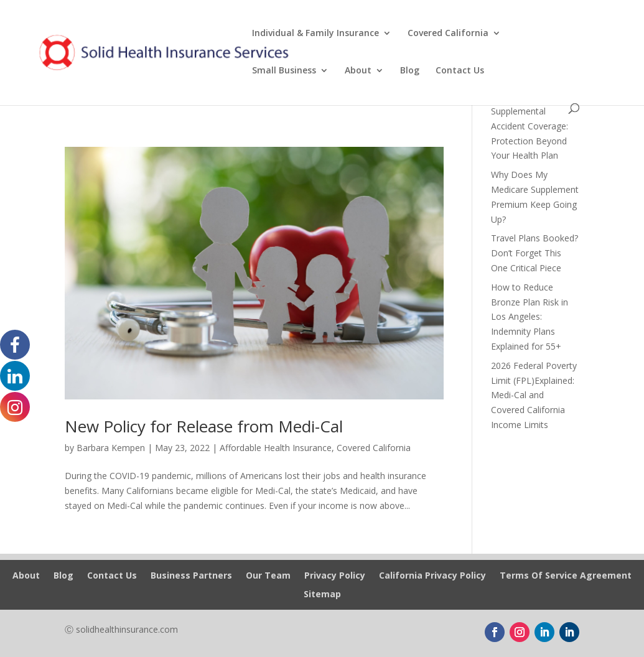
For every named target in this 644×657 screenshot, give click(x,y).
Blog (410, 71)
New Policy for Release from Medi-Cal (204, 426)
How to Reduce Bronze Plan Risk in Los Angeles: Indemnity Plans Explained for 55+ (530, 317)
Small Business (284, 71)
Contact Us (460, 71)
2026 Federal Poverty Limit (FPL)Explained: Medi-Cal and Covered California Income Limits (534, 395)
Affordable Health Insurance (276, 448)
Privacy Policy (335, 576)
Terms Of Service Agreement (566, 576)
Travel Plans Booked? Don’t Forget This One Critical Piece (534, 253)
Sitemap (322, 595)
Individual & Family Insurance (315, 34)
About (358, 71)
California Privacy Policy (432, 576)
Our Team (268, 576)
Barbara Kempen (111, 448)
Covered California (448, 34)
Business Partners (191, 576)
